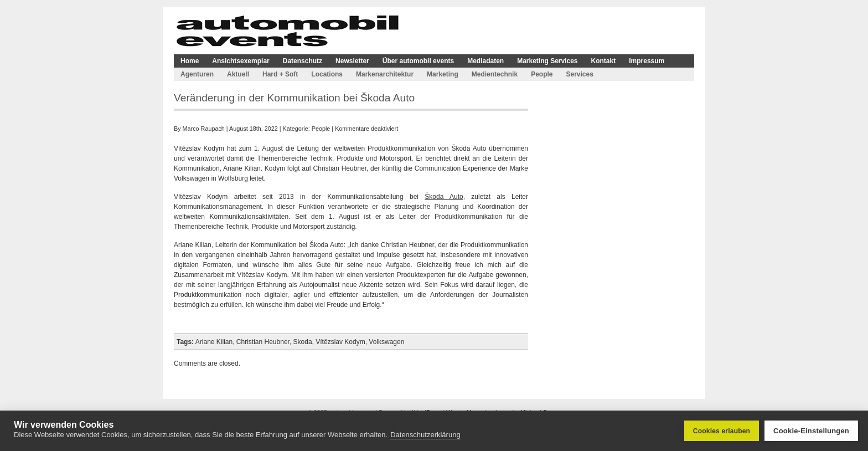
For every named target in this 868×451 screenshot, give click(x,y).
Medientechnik (495, 74)
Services (579, 74)
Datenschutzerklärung (425, 435)
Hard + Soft (280, 74)
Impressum (647, 61)
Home (190, 61)
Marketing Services (547, 61)
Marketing (443, 74)
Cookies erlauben (722, 431)
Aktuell (238, 74)
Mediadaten (485, 61)
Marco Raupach (204, 129)
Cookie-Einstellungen (811, 431)
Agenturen (197, 74)
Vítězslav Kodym (340, 342)
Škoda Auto (444, 197)
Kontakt (604, 61)
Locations (327, 74)
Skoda (303, 342)
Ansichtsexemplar (241, 61)
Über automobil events (418, 61)
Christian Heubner (263, 342)
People (542, 74)
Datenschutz (303, 61)
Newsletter (352, 61)
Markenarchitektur (385, 74)
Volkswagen (386, 342)
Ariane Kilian (214, 342)
